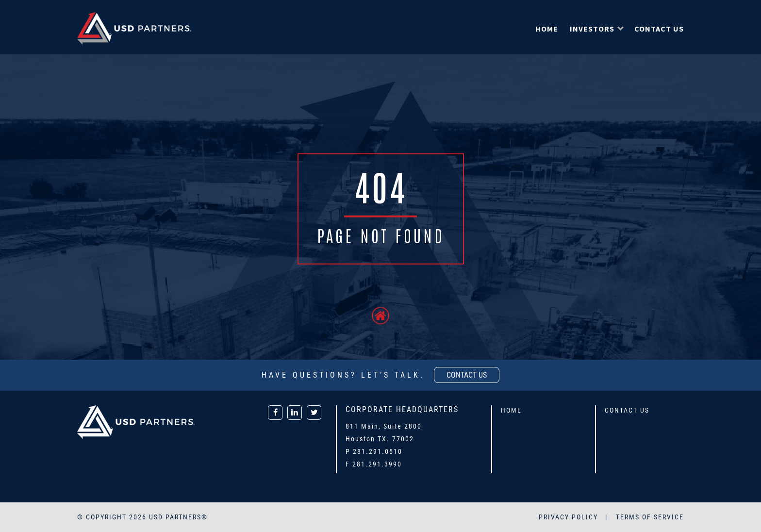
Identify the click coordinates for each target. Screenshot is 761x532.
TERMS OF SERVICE (650, 517)
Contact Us (659, 29)
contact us (467, 375)
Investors (592, 29)
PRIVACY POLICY (570, 517)
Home (547, 29)
